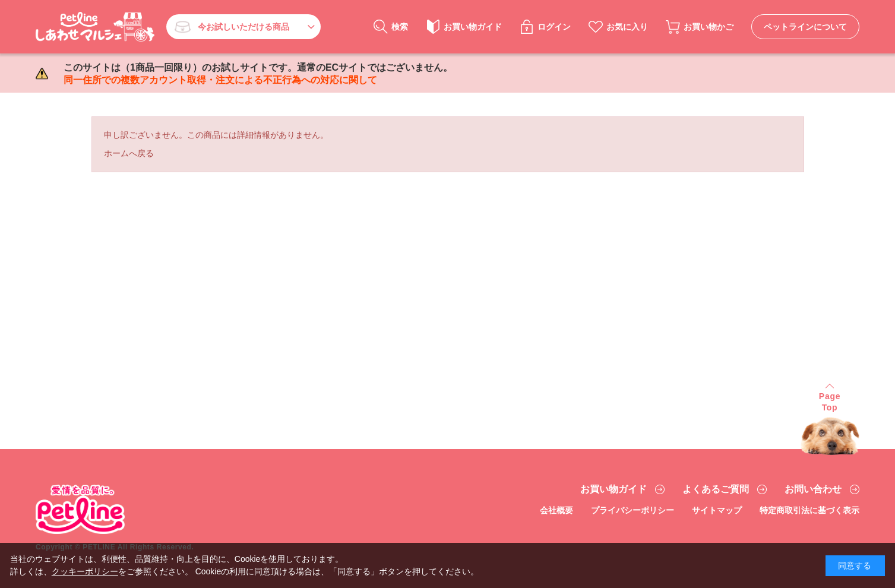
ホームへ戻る (129, 153)
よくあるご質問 (716, 489)
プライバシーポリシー (632, 510)
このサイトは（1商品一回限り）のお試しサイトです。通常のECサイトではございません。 (258, 74)
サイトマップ (717, 510)
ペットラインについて (805, 27)
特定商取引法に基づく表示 (809, 510)
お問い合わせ (813, 489)
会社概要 (556, 510)
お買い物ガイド (613, 489)
